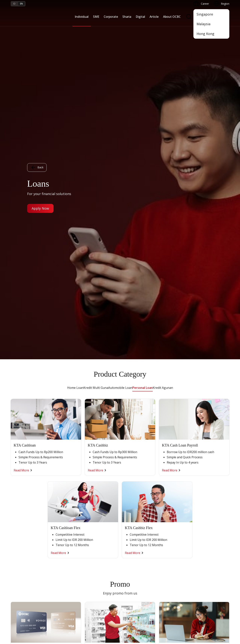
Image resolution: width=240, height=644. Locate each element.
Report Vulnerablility (217, 607)
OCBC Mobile (167, 476)
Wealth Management (23, 516)
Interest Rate (19, 578)
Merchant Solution (170, 521)
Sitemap (194, 607)
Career (52, 565)
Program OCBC (20, 530)
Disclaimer (130, 607)
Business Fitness (58, 516)
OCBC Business (168, 508)
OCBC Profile (204, 483)
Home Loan (75, 28)
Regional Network (59, 523)
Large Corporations (97, 483)
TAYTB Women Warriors (63, 483)
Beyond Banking (58, 510)
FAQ (50, 558)
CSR (198, 503)
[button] (223, 564)
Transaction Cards (22, 503)
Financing (128, 483)
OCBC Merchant (169, 528)
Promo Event (19, 523)
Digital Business (57, 503)
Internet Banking (169, 501)
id (14, 4)
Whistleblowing (174, 607)
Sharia (127, 17)
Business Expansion (97, 490)
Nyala (14, 476)
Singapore (205, 14)
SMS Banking (167, 514)
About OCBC (172, 17)
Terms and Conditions (61, 551)
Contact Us (92, 573)
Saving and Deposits (134, 476)
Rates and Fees (20, 565)
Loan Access (55, 496)
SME (96, 17)
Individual (82, 17)
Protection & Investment (137, 496)
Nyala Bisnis (55, 476)
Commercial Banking (97, 476)
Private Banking (20, 490)
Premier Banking (21, 483)
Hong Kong (205, 34)
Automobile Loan (120, 28)
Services (127, 490)
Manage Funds (94, 496)
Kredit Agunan (163, 28)
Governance (203, 496)
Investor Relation (206, 490)
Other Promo (120, 328)
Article (154, 17)
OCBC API (165, 534)
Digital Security (57, 578)
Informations (204, 476)
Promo (15, 551)
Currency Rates (20, 571)
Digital (140, 17)
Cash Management (59, 490)
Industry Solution (95, 516)
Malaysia (203, 24)
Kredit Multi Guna (96, 28)
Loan (14, 510)
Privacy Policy (151, 607)
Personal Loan (143, 28)
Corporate (111, 17)
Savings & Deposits (22, 496)
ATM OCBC (166, 483)
